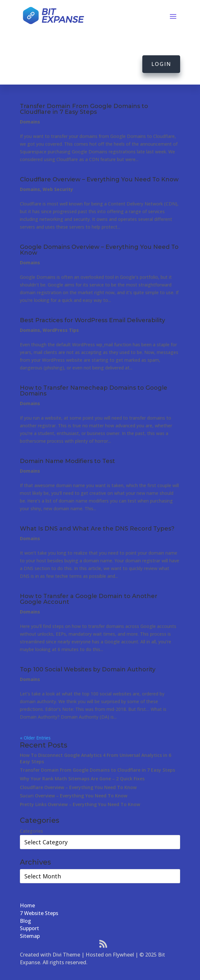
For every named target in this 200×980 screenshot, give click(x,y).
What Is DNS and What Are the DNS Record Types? (97, 529)
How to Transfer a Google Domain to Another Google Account (89, 599)
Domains (30, 122)
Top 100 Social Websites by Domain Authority (88, 669)
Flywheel (123, 955)
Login (161, 64)
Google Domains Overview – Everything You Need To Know (99, 250)
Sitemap (30, 936)
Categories (31, 831)
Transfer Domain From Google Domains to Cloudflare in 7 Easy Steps (84, 109)
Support (29, 928)
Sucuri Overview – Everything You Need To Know (74, 796)
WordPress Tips (61, 330)
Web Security (58, 189)
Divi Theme (66, 955)
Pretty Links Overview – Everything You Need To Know (80, 804)
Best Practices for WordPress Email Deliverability (92, 320)
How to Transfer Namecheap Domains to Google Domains (94, 391)
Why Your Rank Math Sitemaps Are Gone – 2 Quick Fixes (82, 779)
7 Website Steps (39, 913)
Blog (25, 921)
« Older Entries (35, 738)
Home (27, 905)
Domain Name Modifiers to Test (67, 461)
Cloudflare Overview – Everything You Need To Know (99, 179)
